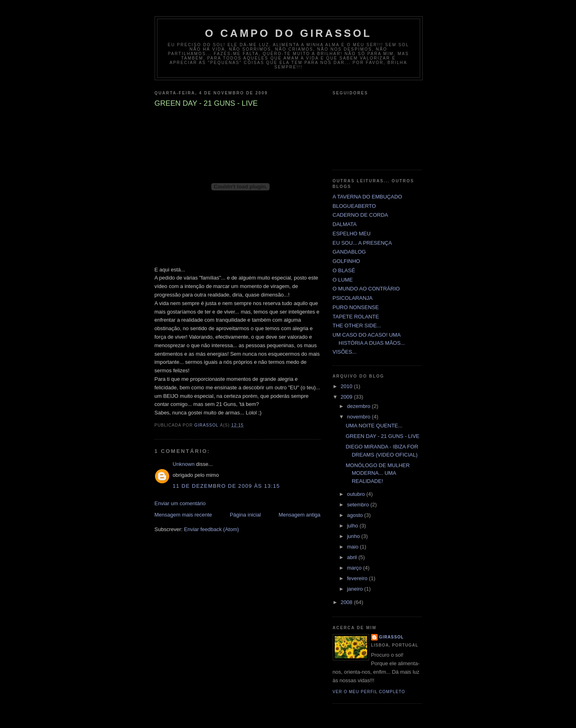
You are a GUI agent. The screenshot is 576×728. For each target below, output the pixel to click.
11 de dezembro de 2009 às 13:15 (226, 486)
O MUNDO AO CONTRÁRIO (366, 289)
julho (353, 526)
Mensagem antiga (299, 515)
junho (354, 536)
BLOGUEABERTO (354, 206)
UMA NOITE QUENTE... (374, 426)
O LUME (343, 280)
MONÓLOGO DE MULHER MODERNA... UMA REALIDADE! (378, 473)
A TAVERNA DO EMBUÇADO (368, 197)
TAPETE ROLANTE (356, 317)
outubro (357, 494)
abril (353, 557)
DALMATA (345, 224)
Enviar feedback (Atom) (211, 529)
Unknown (184, 464)
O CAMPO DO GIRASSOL (288, 33)
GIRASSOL (392, 637)
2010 (348, 386)
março (355, 568)
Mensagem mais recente (183, 515)
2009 (348, 397)
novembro (359, 417)
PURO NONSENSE (356, 307)
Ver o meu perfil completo (369, 692)
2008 (348, 602)
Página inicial (245, 515)
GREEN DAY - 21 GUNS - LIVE (383, 436)
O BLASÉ (344, 270)
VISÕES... (345, 352)
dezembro (359, 406)
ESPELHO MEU (352, 234)
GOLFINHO (346, 261)
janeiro (356, 589)
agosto (356, 515)
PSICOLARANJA (353, 298)
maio (353, 547)
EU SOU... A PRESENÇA (362, 243)
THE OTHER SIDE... (357, 326)
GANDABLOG (349, 252)
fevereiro (358, 578)
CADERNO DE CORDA (360, 215)
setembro (359, 505)
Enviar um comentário (180, 503)
